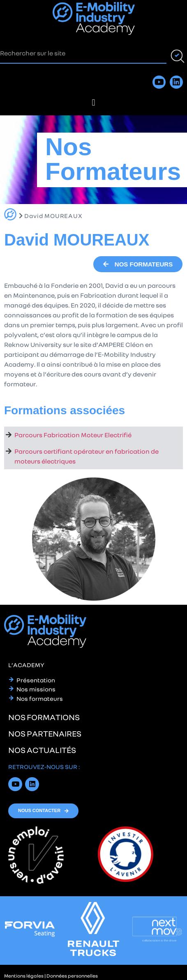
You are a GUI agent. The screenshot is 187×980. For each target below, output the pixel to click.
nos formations (44, 717)
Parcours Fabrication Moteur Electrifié (73, 435)
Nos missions (36, 689)
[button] (93, 102)
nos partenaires (45, 733)
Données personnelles (72, 976)
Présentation (36, 680)
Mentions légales (24, 976)
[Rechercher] (177, 53)
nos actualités (42, 750)
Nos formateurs (40, 698)
